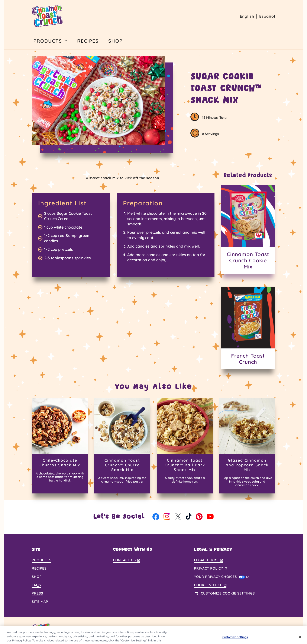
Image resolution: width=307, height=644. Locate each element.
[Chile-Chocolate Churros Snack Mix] (60, 445)
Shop (37, 577)
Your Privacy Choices (222, 577)
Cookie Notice (210, 585)
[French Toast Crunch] (248, 328)
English (247, 16)
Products (42, 560)
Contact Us (127, 560)
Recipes (39, 568)
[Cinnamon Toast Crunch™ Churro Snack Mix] (122, 445)
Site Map (40, 602)
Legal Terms (208, 560)
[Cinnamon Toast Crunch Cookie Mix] (248, 229)
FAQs (36, 585)
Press (37, 593)
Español (267, 16)
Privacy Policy (211, 569)
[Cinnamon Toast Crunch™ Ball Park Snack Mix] (185, 445)
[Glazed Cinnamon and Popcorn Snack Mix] (247, 445)
